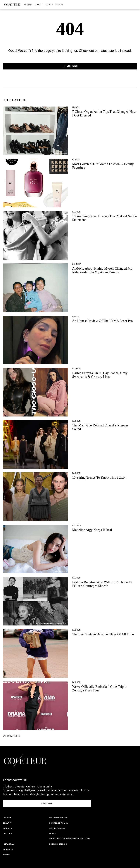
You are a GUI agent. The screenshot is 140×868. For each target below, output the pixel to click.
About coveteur (14, 780)
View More (12, 736)
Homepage (70, 66)
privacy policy (57, 828)
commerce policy (59, 823)
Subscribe (47, 804)
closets (49, 4)
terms (52, 834)
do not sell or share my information (70, 839)
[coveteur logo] (12, 5)
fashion (28, 4)
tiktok (7, 855)
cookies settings (59, 844)
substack (8, 849)
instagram (9, 844)
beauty (38, 4)
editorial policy (58, 818)
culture (59, 4)
